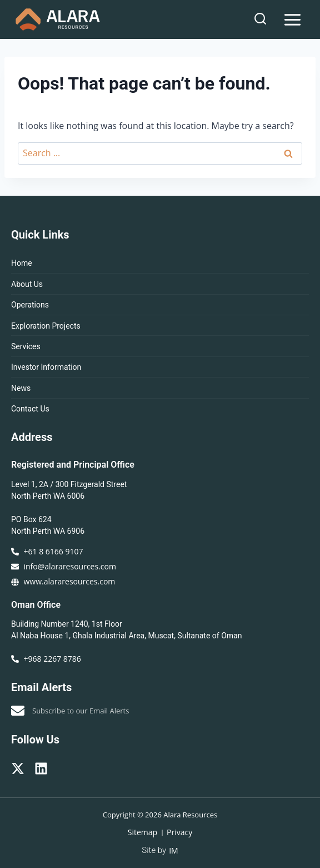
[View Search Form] (260, 19)
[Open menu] (292, 19)
